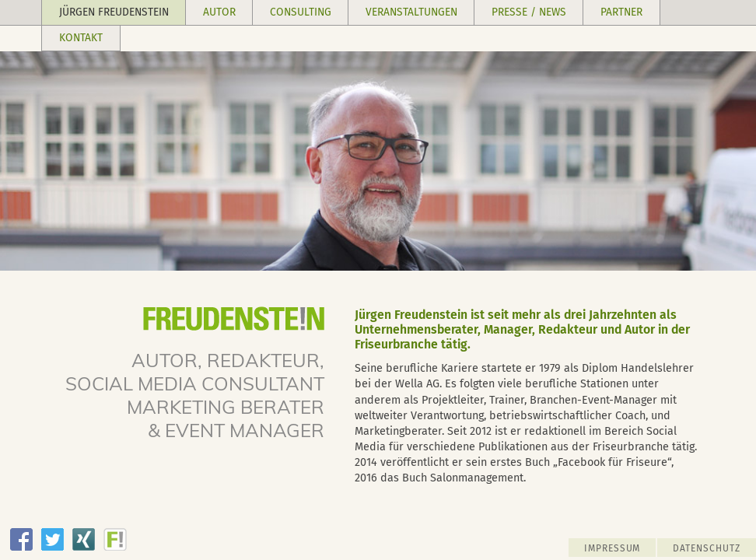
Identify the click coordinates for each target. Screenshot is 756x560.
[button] (114, 13)
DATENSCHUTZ (707, 548)
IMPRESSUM (612, 548)
